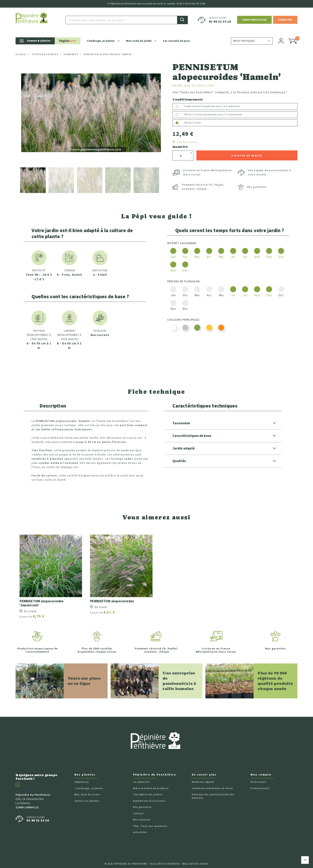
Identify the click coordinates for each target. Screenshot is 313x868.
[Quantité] (181, 151)
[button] (254, 17)
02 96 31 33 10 (220, 19)
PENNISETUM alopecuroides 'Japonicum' (42, 598)
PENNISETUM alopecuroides (112, 596)
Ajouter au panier (247, 151)
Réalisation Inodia (195, 859)
